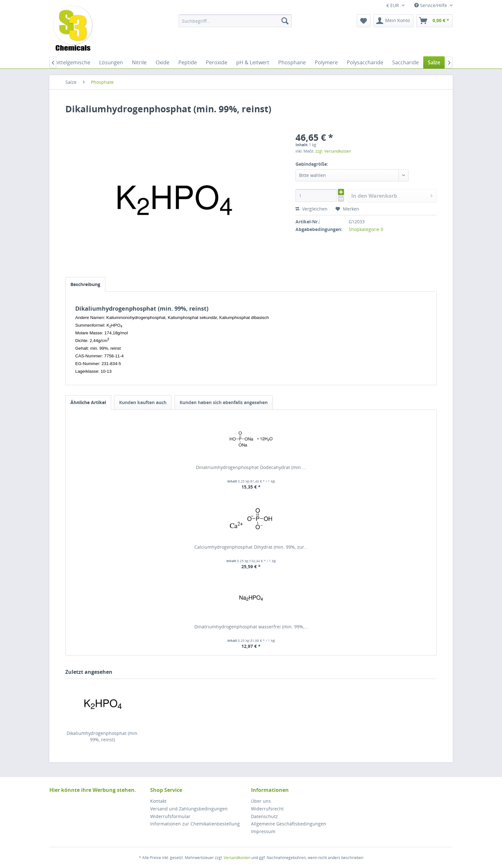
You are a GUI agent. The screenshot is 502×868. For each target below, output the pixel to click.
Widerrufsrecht (267, 809)
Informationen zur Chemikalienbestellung (195, 824)
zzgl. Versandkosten (333, 151)
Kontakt (158, 801)
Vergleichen (312, 209)
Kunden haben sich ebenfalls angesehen (224, 402)
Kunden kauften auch (143, 402)
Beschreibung (85, 284)
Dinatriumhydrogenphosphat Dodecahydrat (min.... (251, 467)
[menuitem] (235, 21)
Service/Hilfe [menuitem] (431, 5)
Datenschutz (264, 816)
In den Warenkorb (392, 195)
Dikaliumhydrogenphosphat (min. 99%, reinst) (103, 736)
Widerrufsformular (170, 816)
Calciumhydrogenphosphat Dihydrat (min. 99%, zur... (251, 547)
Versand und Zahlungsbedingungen (189, 809)
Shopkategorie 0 (366, 229)
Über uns (261, 801)
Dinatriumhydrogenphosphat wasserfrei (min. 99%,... (251, 627)
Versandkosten (237, 858)
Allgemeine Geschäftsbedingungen (289, 824)
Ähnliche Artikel (88, 402)
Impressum (263, 831)
